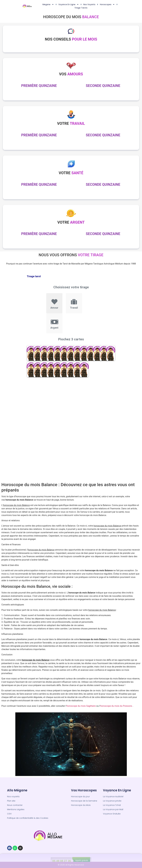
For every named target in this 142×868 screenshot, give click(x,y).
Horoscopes (107, 4)
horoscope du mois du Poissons (116, 706)
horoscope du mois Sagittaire (81, 706)
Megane (48, 4)
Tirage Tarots (81, 8)
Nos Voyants (89, 4)
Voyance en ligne (69, 4)
